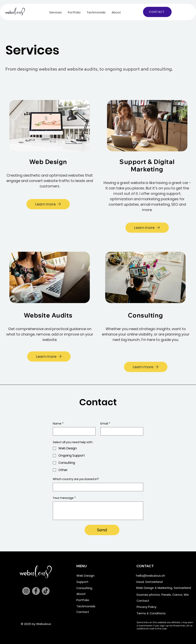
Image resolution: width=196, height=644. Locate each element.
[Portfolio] (95, 600)
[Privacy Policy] (155, 607)
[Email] (121, 431)
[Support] (95, 582)
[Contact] (95, 612)
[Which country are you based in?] (97, 487)
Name (58, 424)
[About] (95, 594)
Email (105, 424)
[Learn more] (48, 204)
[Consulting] (95, 588)
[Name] (73, 431)
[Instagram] (26, 591)
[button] (55, 12)
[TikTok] (46, 591)
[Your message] (98, 511)
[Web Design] (95, 576)
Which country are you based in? (76, 479)
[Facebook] (36, 591)
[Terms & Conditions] (155, 613)
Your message (64, 498)
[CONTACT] (157, 12)
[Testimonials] (95, 606)
